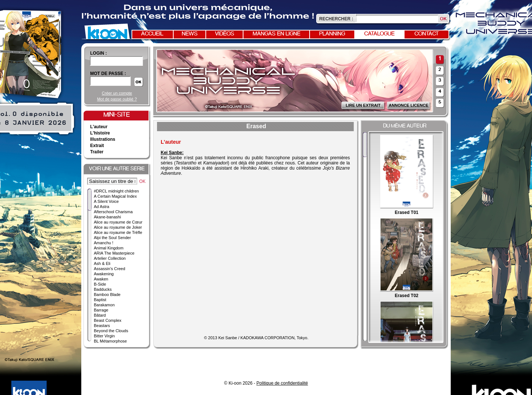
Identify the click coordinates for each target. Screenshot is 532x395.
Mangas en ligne (277, 34)
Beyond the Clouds (111, 331)
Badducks (103, 289)
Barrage (101, 310)
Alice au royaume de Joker (118, 227)
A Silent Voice (106, 201)
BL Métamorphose (110, 341)
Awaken (101, 279)
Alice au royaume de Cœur (118, 222)
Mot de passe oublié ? (117, 99)
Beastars (102, 326)
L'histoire (100, 133)
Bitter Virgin (104, 336)
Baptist (100, 300)
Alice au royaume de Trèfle (118, 232)
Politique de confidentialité (282, 383)
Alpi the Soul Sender (112, 238)
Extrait (97, 146)
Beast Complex (108, 320)
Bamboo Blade (107, 294)
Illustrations (103, 139)
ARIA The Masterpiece (114, 253)
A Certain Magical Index (115, 196)
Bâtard (100, 315)
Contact (427, 34)
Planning (332, 34)
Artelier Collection (110, 258)
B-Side (100, 284)
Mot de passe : (108, 74)
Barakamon (104, 305)
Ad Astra (102, 207)
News (190, 34)
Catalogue (379, 34)
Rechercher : (336, 19)
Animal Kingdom (109, 248)
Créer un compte (117, 93)
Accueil (152, 34)
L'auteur (99, 127)
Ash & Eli (102, 263)
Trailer (97, 152)
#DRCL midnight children (116, 191)
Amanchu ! (104, 243)
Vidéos (225, 34)
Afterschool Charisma (113, 212)
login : (98, 53)
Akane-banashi (107, 217)
